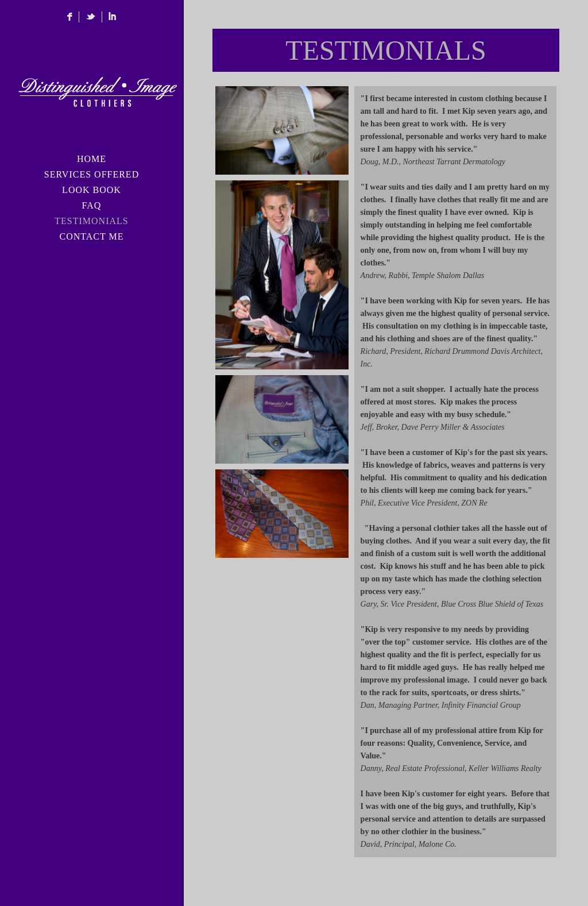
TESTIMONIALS (91, 221)
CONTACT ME (92, 236)
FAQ (92, 205)
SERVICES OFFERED (92, 174)
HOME (92, 159)
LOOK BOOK (92, 190)
